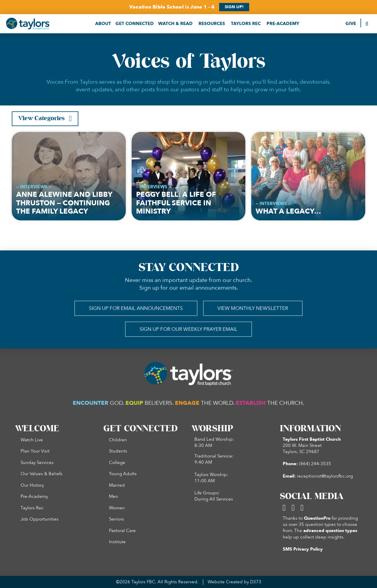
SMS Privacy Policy (303, 549)
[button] (103, 24)
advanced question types (330, 531)
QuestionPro (317, 518)
